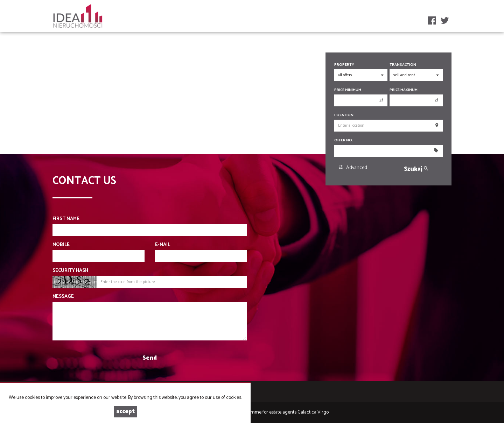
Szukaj (416, 169)
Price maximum (404, 90)
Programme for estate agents (267, 412)
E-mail (163, 245)
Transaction (403, 65)
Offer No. (344, 140)
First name (66, 219)
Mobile (61, 245)
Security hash (70, 271)
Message (63, 297)
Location (344, 115)
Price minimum (348, 90)
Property (344, 65)
